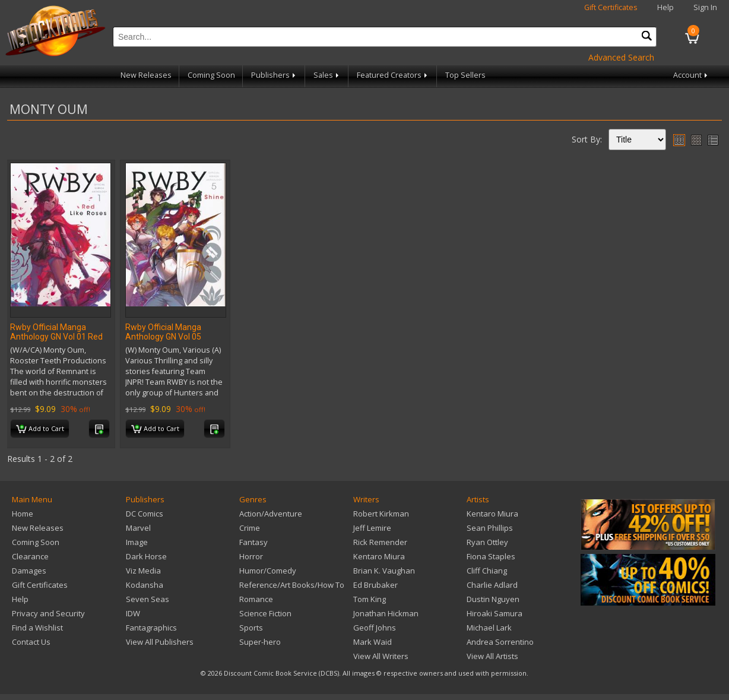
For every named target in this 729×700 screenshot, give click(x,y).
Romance (256, 599)
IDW (133, 613)
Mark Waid (373, 642)
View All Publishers (160, 642)
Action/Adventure (271, 514)
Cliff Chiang (487, 571)
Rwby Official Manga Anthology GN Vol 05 (163, 332)
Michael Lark (489, 628)
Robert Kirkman (381, 514)
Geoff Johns (375, 628)
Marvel (138, 528)
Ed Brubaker (375, 585)
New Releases (146, 75)
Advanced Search (621, 57)
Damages (29, 571)
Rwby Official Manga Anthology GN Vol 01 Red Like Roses (56, 337)
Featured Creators (393, 75)
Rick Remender (380, 542)
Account (691, 75)
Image (137, 542)
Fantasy (253, 542)
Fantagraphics (151, 628)
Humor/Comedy (268, 571)
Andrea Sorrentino (500, 642)
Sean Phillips (490, 528)
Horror (251, 556)
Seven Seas (148, 599)
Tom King (370, 599)
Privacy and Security (48, 613)
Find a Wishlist (37, 628)
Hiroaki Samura (495, 613)
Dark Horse (146, 556)
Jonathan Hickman (386, 613)
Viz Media (143, 571)
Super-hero (260, 642)
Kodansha (145, 585)
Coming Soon (211, 75)
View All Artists (492, 656)
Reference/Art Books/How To (292, 585)
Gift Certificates (611, 7)
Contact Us (31, 642)
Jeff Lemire (372, 528)
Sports (251, 628)
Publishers (274, 75)
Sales (327, 75)
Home (23, 514)
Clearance (30, 556)
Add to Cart (40, 429)
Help (665, 7)
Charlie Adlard (492, 585)
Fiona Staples (491, 556)
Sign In (705, 7)
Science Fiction (265, 613)
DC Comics (145, 514)
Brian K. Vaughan (384, 571)
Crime (250, 528)
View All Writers (381, 656)
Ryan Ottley (487, 542)
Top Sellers (465, 75)
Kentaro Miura (379, 556)
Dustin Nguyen (493, 599)
